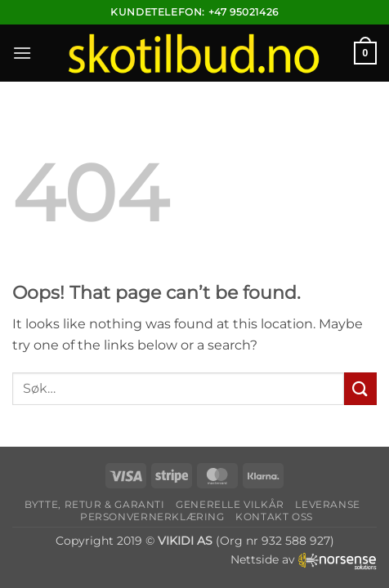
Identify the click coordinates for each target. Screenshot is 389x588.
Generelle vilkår (230, 504)
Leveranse (328, 504)
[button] (22, 53)
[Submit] (360, 388)
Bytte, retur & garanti (94, 504)
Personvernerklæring (152, 517)
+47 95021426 (244, 12)
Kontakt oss (274, 517)
